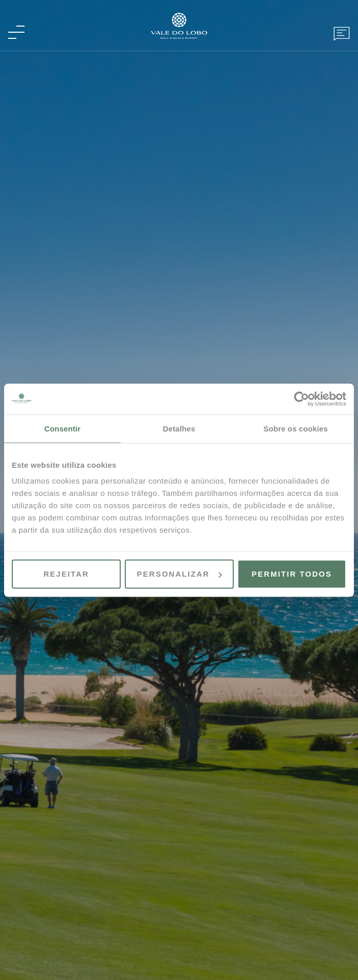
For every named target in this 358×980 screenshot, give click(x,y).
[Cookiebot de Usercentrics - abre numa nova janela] (301, 399)
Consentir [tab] (63, 428)
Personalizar (180, 574)
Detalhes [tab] (179, 428)
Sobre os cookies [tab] (296, 428)
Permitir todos (292, 574)
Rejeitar (66, 574)
